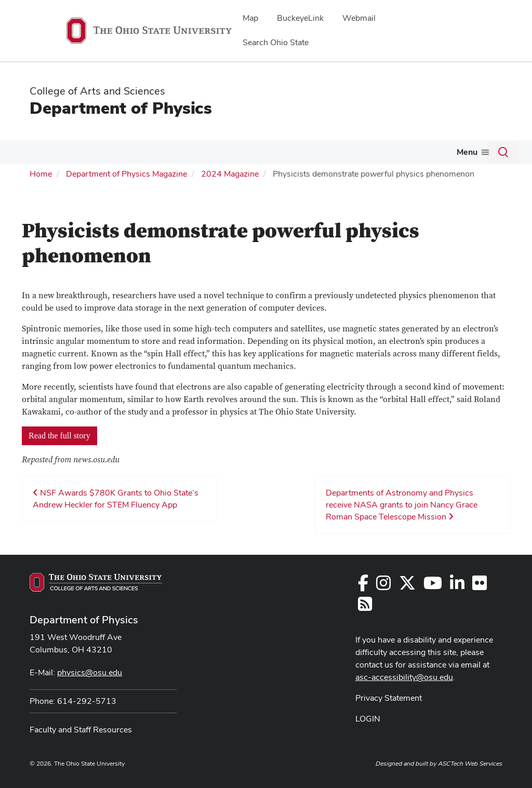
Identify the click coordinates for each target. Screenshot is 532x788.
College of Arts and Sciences (97, 91)
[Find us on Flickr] (480, 586)
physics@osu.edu (90, 672)
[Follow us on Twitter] (407, 586)
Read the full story (59, 436)
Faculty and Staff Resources (81, 730)
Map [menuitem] (250, 18)
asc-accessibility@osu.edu (404, 677)
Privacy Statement (389, 698)
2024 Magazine (230, 174)
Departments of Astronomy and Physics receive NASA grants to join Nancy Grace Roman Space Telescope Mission (402, 505)
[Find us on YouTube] (433, 586)
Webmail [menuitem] (359, 18)
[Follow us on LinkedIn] (457, 586)
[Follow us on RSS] (365, 607)
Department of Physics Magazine (127, 174)
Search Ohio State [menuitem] (276, 42)
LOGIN (368, 719)
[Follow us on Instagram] (383, 586)
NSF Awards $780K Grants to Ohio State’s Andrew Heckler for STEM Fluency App (116, 499)
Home (41, 174)
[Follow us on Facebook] (363, 586)
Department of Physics (121, 108)
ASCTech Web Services (470, 764)
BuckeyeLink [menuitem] (300, 18)
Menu (467, 152)
